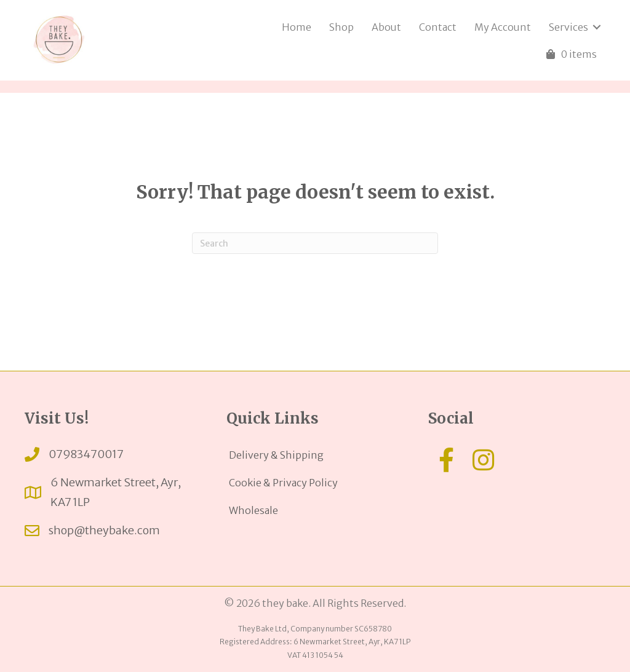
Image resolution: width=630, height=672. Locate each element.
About (386, 27)
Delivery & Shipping (276, 455)
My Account (503, 27)
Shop (341, 27)
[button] (447, 460)
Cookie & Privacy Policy (283, 483)
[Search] (315, 243)
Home (297, 27)
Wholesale (253, 510)
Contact (438, 27)
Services (568, 27)
